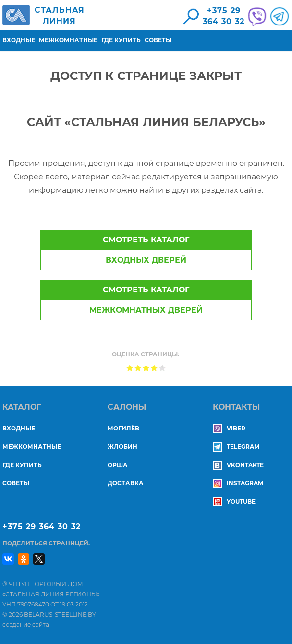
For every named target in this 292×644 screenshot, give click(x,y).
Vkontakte (238, 465)
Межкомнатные (68, 40)
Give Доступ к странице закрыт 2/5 (138, 368)
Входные (19, 40)
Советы (158, 40)
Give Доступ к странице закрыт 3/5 (146, 368)
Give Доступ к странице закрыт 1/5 (130, 368)
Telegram (236, 447)
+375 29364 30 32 (224, 16)
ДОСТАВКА (126, 483)
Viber (229, 428)
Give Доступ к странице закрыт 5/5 (163, 368)
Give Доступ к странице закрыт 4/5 (154, 368)
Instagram (238, 483)
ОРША (118, 465)
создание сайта (26, 625)
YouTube (234, 501)
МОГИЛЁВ (123, 428)
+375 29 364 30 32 (42, 526)
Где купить (121, 40)
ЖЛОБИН (122, 447)
